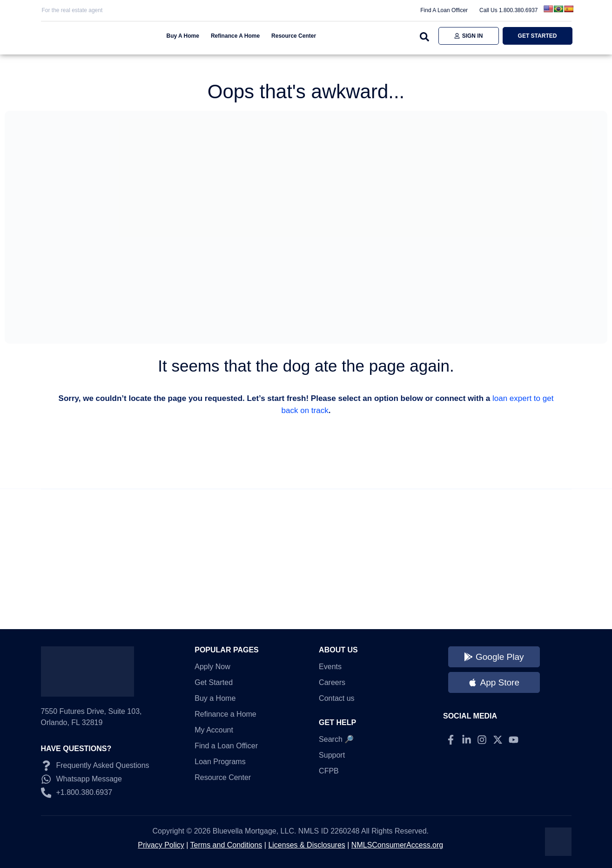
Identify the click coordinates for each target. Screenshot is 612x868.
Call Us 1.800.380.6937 (508, 10)
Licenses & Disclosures (306, 845)
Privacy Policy (161, 845)
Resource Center (294, 36)
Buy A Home (183, 36)
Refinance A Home (235, 36)
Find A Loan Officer (444, 10)
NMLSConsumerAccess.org (397, 845)
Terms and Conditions (226, 845)
